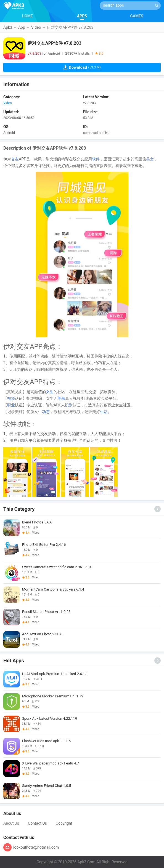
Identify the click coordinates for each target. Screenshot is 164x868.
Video (36, 27)
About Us (11, 823)
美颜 (61, 398)
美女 (150, 159)
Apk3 (8, 27)
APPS (82, 16)
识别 (69, 405)
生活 (104, 412)
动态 (46, 412)
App (22, 27)
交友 (15, 159)
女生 (50, 392)
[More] (158, 509)
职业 (11, 405)
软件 (96, 159)
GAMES (137, 16)
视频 (11, 398)
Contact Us (37, 823)
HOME (27, 16)
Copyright (64, 823)
